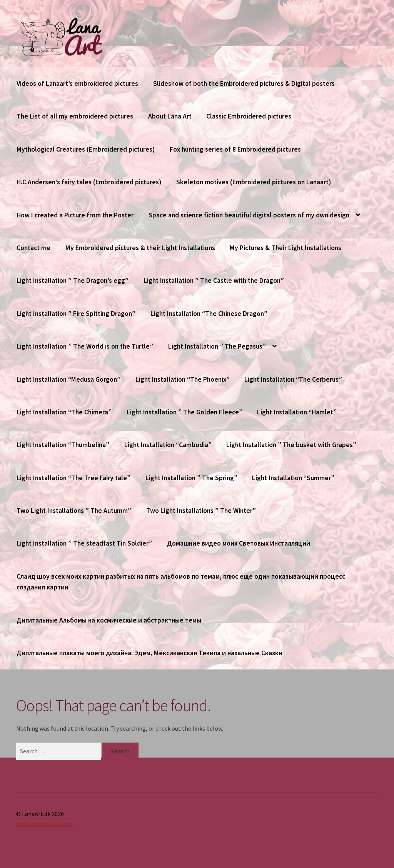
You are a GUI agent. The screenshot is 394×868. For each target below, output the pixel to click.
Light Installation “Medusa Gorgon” (68, 379)
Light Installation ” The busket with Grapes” (291, 445)
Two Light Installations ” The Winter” (201, 511)
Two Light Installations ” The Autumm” (74, 511)
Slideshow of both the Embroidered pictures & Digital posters (244, 83)
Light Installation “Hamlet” (297, 412)
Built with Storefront (44, 824)
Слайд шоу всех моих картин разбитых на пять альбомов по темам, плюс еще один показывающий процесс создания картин (181, 582)
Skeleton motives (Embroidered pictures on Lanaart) (254, 182)
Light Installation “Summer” (293, 478)
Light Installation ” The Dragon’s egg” (73, 280)
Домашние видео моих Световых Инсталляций (239, 543)
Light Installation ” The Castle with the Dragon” (214, 280)
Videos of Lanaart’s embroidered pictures (77, 83)
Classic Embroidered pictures (249, 116)
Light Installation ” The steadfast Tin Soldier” (84, 543)
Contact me (33, 248)
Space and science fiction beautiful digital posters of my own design (249, 215)
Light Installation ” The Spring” (191, 478)
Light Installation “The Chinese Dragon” (209, 314)
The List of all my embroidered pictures (75, 116)
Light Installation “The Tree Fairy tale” (73, 478)
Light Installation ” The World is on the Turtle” (85, 346)
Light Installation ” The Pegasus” (217, 346)
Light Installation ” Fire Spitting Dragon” (76, 314)
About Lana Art (170, 116)
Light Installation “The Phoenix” (183, 379)
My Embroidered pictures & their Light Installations (140, 248)
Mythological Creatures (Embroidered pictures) (86, 149)
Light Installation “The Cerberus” (293, 379)
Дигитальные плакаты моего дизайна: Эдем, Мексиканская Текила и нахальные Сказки (149, 653)
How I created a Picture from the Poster (75, 215)
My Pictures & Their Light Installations (285, 248)
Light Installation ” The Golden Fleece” (184, 412)
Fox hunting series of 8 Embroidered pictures (235, 149)
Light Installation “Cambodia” (168, 445)
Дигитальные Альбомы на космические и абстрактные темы (109, 620)
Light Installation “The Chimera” (64, 412)
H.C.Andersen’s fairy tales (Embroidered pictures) (89, 182)
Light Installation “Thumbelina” (63, 445)
